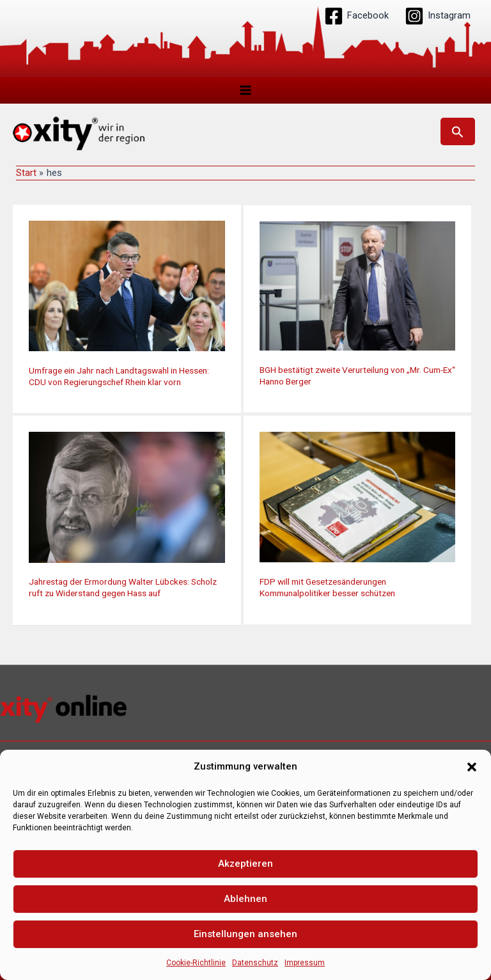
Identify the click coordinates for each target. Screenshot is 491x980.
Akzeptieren (245, 864)
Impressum (305, 963)
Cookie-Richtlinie (196, 963)
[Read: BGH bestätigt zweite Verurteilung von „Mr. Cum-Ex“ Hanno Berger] (358, 286)
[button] (472, 767)
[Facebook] (356, 16)
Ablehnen (245, 899)
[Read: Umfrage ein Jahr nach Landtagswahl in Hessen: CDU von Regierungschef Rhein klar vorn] (127, 286)
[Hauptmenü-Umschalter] (245, 90)
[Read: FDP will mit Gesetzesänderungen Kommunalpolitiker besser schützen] (358, 497)
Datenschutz (255, 963)
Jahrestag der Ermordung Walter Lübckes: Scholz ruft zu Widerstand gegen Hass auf (123, 588)
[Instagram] (438, 16)
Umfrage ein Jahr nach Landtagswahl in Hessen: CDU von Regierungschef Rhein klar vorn (119, 377)
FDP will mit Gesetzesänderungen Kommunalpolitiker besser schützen (327, 588)
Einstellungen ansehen (245, 934)
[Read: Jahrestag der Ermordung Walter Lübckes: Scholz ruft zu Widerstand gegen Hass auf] (127, 497)
